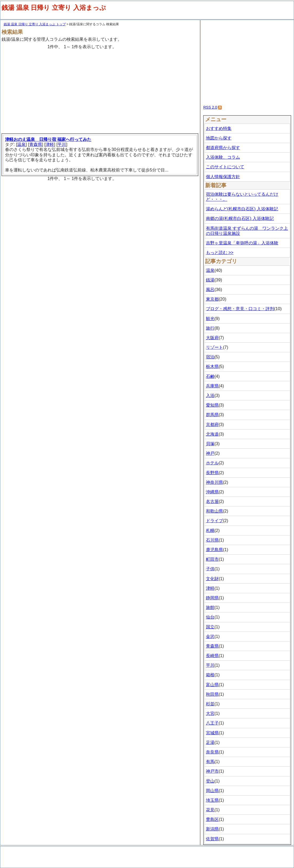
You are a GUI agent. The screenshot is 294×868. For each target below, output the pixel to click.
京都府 (212, 425)
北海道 (212, 434)
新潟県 (212, 829)
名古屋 (212, 501)
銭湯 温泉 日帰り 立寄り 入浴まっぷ (54, 8)
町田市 (212, 559)
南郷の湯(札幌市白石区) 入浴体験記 (240, 218)
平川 (62, 144)
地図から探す (219, 138)
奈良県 (212, 752)
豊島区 (212, 819)
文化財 (212, 579)
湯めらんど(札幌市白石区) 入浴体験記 (242, 209)
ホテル (212, 463)
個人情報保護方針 (223, 177)
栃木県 (212, 367)
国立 (210, 627)
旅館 (210, 607)
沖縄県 (212, 492)
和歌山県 (214, 511)
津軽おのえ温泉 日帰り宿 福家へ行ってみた (48, 139)
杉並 (210, 704)
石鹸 (210, 376)
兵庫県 (212, 386)
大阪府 (212, 338)
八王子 (212, 723)
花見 (210, 810)
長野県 (212, 473)
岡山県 (212, 791)
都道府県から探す (223, 148)
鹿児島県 (214, 550)
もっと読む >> (220, 253)
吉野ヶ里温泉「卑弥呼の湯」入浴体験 (242, 243)
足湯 (210, 742)
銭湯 (210, 280)
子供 (210, 569)
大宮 (210, 713)
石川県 (212, 540)
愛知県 (212, 405)
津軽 (50, 144)
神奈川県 (214, 482)
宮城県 (212, 733)
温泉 (21, 144)
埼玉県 (212, 800)
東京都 (212, 299)
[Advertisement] (101, 89)
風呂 (210, 290)
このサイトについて (225, 167)
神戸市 (212, 771)
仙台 (210, 617)
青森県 (36, 144)
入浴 (210, 396)
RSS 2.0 (210, 107)
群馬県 (212, 415)
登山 (210, 781)
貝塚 (210, 444)
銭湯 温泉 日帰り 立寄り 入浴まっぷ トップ (35, 24)
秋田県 (212, 694)
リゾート (214, 347)
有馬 (210, 762)
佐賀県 (212, 839)
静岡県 (212, 598)
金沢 (210, 636)
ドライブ (214, 521)
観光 (210, 319)
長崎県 (212, 656)
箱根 (210, 675)
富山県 (212, 685)
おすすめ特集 (219, 128)
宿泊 (210, 357)
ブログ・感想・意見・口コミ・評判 (240, 309)
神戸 (210, 453)
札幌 (210, 531)
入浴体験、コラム (223, 157)
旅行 (210, 328)
